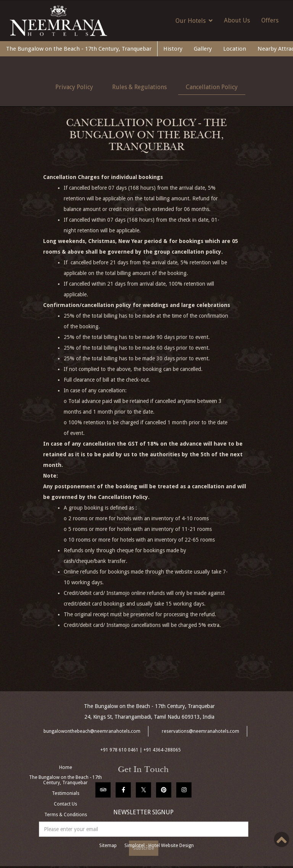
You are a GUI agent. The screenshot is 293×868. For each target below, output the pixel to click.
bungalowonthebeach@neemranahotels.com (92, 731)
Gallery (203, 49)
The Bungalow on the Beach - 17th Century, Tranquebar (79, 49)
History (173, 49)
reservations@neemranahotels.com (200, 731)
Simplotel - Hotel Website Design (159, 846)
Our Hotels (194, 21)
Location (235, 49)
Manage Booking (66, 825)
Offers (270, 20)
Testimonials (66, 793)
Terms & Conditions (66, 815)
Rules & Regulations (139, 87)
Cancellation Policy (212, 87)
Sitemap (108, 846)
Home (66, 767)
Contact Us (65, 804)
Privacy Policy (74, 87)
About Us (237, 20)
